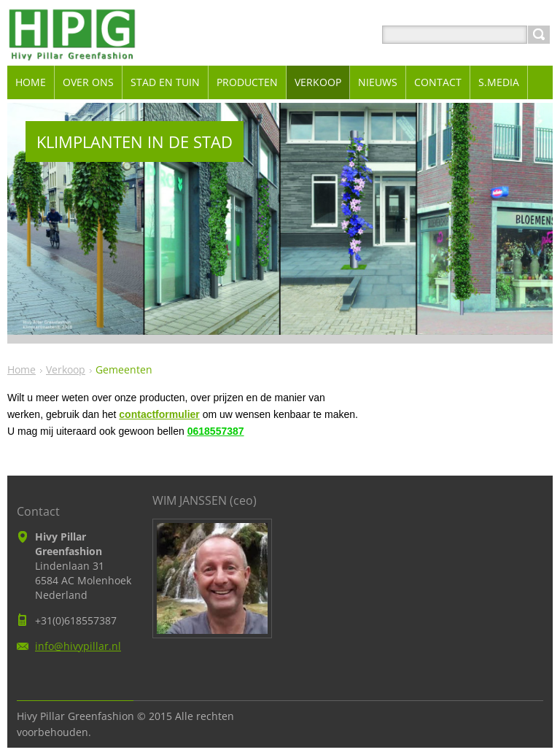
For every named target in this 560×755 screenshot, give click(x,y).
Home (22, 369)
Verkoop (66, 369)
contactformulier (159, 414)
